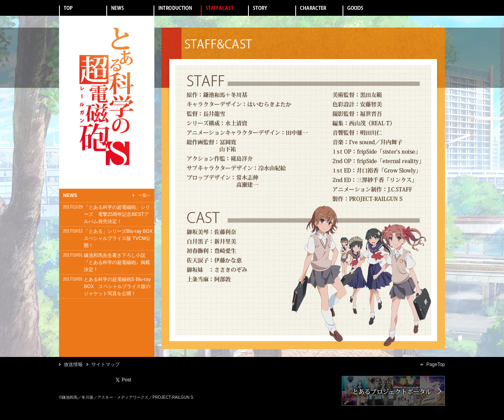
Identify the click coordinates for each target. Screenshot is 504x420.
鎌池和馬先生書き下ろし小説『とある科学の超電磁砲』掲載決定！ (117, 262)
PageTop (436, 364)
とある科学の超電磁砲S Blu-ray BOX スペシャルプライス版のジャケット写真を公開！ (117, 286)
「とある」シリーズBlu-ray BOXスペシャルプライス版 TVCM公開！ (118, 238)
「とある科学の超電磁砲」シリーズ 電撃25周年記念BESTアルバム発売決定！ (117, 214)
